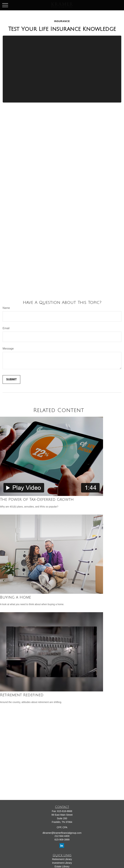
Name (6, 308)
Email (6, 328)
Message (8, 349)
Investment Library (62, 863)
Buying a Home (15, 597)
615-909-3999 (62, 840)
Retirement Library (62, 859)
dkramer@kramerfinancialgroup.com (62, 833)
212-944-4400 (62, 836)
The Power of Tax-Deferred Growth (37, 500)
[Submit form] (11, 379)
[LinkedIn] (62, 846)
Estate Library (62, 866)
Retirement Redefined (22, 695)
